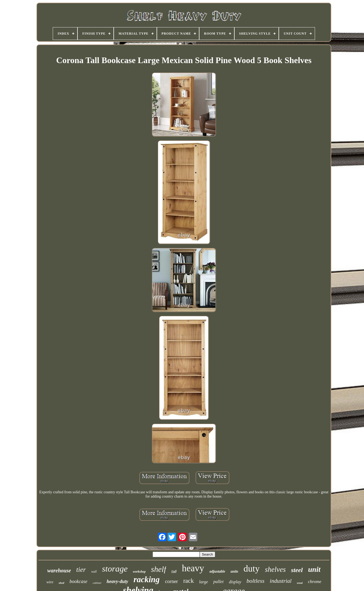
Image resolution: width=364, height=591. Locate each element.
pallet (218, 582)
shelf (159, 569)
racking (146, 579)
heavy (193, 568)
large (204, 582)
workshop (139, 572)
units (234, 571)
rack (189, 581)
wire (50, 582)
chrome (314, 582)
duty (251, 569)
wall (94, 572)
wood (300, 583)
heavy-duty (117, 581)
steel (297, 570)
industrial (281, 581)
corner (172, 581)
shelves (275, 569)
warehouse (59, 571)
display (235, 582)
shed (61, 583)
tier (81, 570)
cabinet (97, 583)
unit (314, 569)
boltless (255, 581)
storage (115, 569)
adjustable (217, 571)
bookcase (78, 581)
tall (174, 571)
